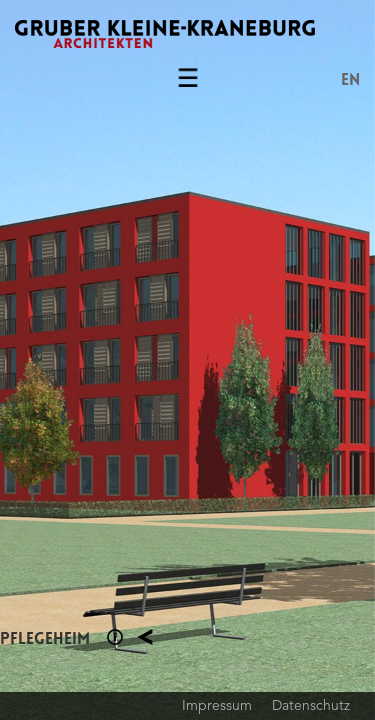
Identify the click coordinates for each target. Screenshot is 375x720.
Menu (188, 82)
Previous (94, 360)
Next (282, 360)
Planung (145, 637)
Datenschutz (311, 705)
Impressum (217, 705)
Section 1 (115, 637)
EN (350, 79)
